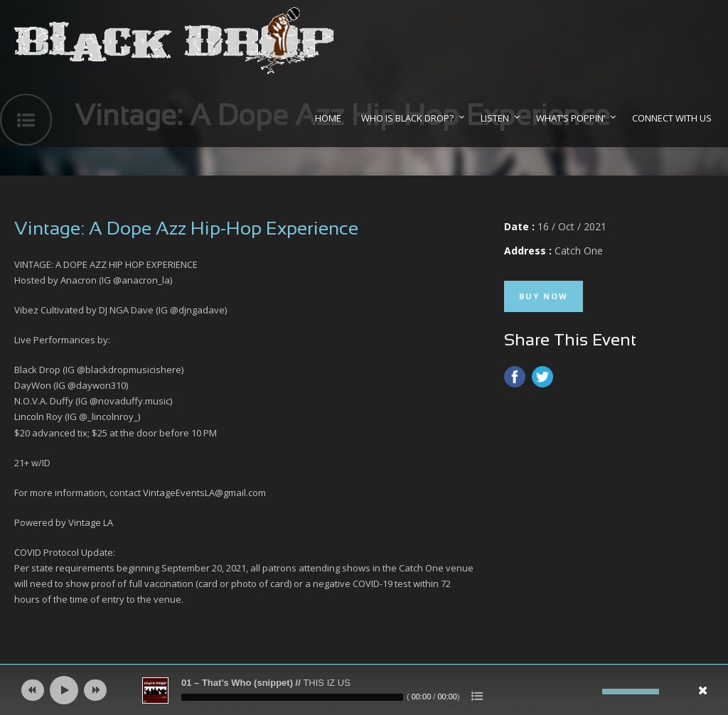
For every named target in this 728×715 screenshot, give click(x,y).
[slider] (292, 697)
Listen (495, 118)
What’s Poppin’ (571, 118)
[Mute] (591, 692)
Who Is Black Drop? (407, 118)
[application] (364, 690)
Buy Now (544, 296)
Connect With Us (672, 118)
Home (328, 118)
